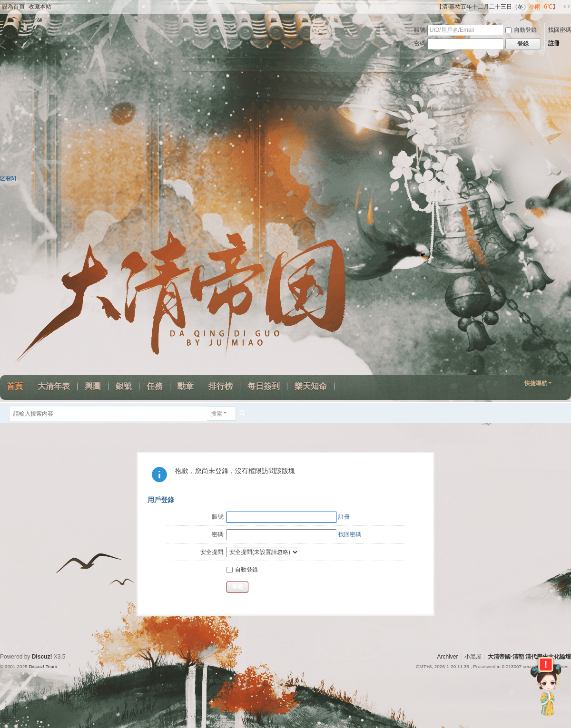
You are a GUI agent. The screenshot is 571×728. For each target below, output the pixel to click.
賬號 (420, 30)
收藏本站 (40, 7)
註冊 (554, 43)
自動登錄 (521, 30)
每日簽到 (264, 386)
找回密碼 (560, 30)
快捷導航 (536, 383)
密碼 (420, 43)
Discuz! (42, 657)
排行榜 (221, 386)
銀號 (124, 386)
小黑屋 (473, 657)
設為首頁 (13, 7)
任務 (155, 386)
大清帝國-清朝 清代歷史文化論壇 (529, 657)
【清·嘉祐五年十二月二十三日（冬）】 (497, 7)
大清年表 (54, 386)
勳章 (186, 386)
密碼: (218, 534)
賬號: (218, 517)
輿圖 (93, 386)
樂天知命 (311, 386)
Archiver (447, 657)
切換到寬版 (567, 7)
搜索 (217, 414)
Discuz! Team (43, 666)
